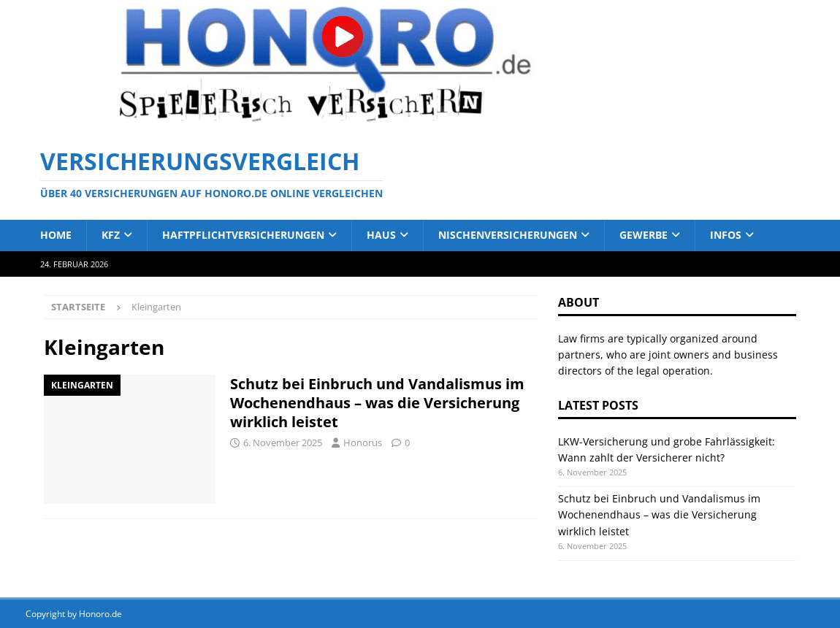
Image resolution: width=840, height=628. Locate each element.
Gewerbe (644, 235)
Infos (726, 235)
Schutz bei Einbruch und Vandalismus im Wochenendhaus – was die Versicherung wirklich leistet (377, 403)
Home (56, 235)
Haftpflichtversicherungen (243, 235)
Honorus (363, 443)
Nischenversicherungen (508, 235)
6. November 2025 (283, 443)
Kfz (111, 235)
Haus (381, 235)
